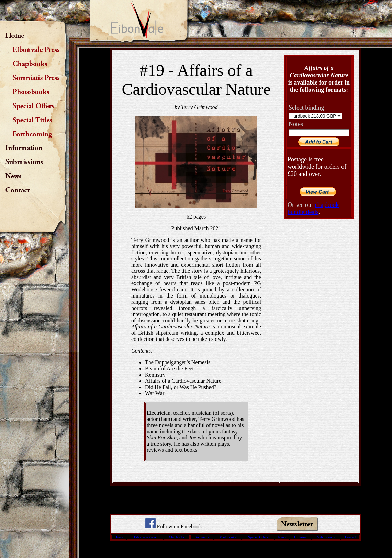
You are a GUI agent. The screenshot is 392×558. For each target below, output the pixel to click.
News (282, 537)
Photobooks (228, 537)
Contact (350, 537)
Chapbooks (177, 537)
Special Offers (258, 537)
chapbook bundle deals (313, 208)
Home (119, 537)
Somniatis (202, 537)
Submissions (326, 537)
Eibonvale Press (145, 537)
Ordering (300, 537)
